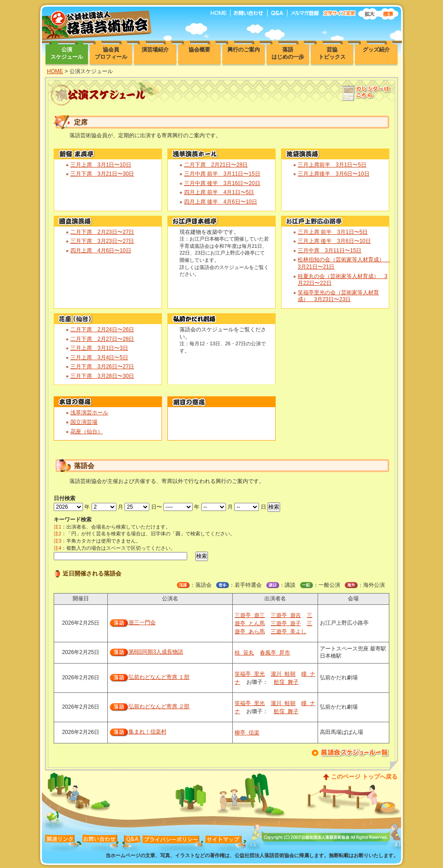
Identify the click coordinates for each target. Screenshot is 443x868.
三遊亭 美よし (288, 631)
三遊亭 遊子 (286, 623)
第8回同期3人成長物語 (156, 652)
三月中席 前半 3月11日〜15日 (222, 174)
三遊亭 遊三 (250, 615)
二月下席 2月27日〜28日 (102, 339)
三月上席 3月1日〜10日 (101, 165)
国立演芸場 (84, 422)
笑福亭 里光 (250, 674)
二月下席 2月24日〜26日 (102, 330)
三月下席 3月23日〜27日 (102, 241)
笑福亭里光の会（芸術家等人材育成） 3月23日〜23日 (338, 296)
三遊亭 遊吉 (286, 615)
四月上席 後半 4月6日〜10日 (221, 202)
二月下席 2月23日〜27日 (102, 232)
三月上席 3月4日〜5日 (99, 357)
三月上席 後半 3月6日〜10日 (334, 241)
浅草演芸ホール (89, 413)
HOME (55, 71)
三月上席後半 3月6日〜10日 (334, 174)
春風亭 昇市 (275, 653)
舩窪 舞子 (286, 682)
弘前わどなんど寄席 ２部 (159, 706)
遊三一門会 (142, 622)
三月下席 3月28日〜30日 (102, 376)
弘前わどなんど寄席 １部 (159, 677)
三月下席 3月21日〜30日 (102, 174)
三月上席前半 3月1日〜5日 (332, 165)
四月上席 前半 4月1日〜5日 (219, 192)
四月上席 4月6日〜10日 (101, 251)
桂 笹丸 (244, 653)
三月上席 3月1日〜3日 (99, 348)
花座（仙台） (87, 432)
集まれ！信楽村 (148, 732)
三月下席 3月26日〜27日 (102, 367)
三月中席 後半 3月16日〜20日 (222, 183)
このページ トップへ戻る (364, 777)
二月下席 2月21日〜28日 (216, 165)
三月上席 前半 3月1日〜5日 (333, 232)
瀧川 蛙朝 (283, 674)
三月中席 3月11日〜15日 (330, 251)
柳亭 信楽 (247, 733)
